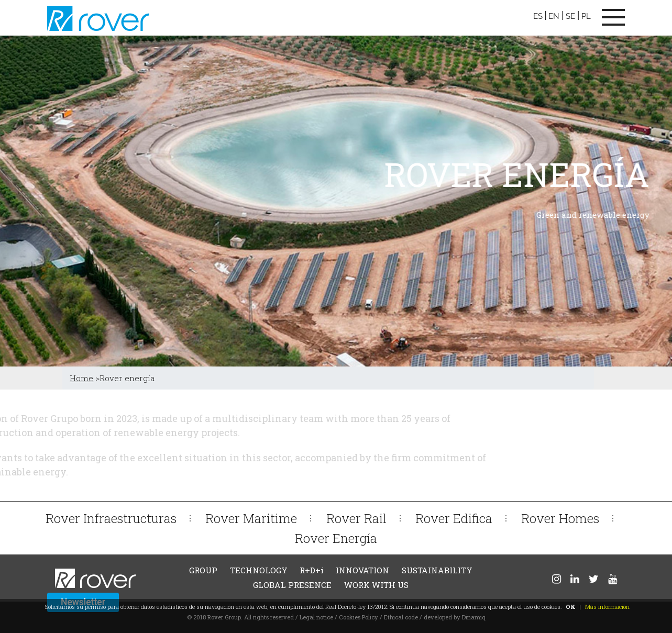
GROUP (203, 570)
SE (570, 16)
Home (81, 378)
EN (554, 16)
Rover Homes (560, 518)
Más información (607, 607)
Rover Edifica (454, 518)
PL (586, 16)
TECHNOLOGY (259, 570)
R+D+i (312, 570)
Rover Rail (356, 518)
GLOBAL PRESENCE (292, 585)
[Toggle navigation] (613, 17)
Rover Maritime (251, 518)
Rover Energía (336, 538)
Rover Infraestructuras (111, 518)
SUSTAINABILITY (437, 570)
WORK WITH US (376, 585)
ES (538, 16)
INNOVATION (362, 570)
